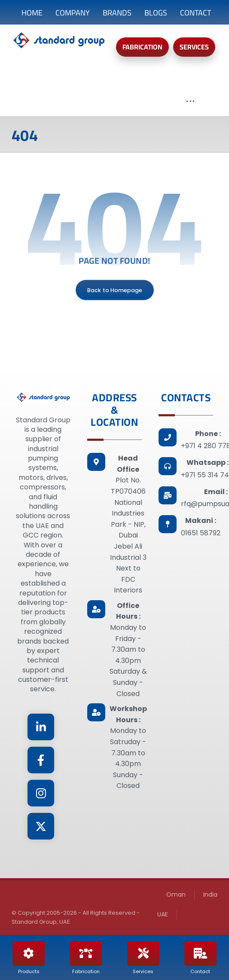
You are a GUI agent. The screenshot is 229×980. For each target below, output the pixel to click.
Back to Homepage (115, 290)
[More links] (190, 106)
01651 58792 (201, 533)
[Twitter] (41, 826)
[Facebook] (41, 760)
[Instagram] (41, 793)
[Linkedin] (41, 727)
